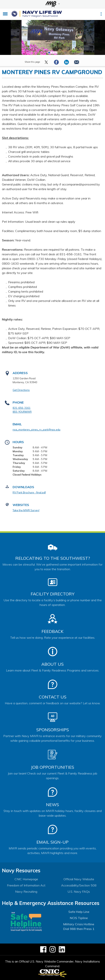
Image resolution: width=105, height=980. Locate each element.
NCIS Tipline (79, 918)
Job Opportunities (52, 767)
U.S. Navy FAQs (79, 892)
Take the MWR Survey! (26, 510)
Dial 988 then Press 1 (79, 929)
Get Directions (21, 390)
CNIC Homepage (26, 879)
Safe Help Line (79, 912)
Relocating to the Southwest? (53, 558)
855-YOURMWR (22, 412)
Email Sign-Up (52, 842)
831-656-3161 (22, 408)
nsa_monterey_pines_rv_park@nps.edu (36, 430)
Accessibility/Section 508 (79, 885)
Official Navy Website (79, 879)
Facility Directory (53, 594)
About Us (52, 664)
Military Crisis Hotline (79, 924)
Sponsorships (53, 730)
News (52, 805)
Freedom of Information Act (26, 885)
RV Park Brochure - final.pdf (29, 492)
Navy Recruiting (26, 892)
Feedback (52, 631)
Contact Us (53, 697)
